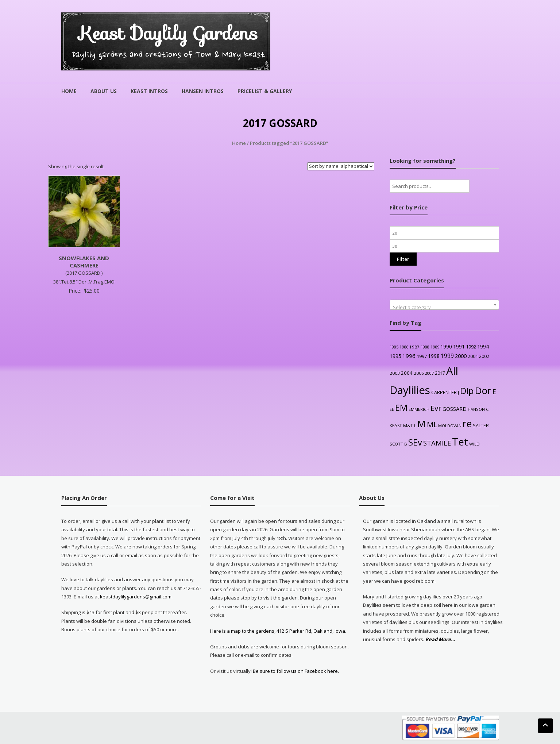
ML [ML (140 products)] (432, 425)
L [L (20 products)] (415, 426)
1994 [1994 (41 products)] (483, 346)
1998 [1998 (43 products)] (434, 356)
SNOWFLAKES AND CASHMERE (84, 262)
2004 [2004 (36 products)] (407, 373)
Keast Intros (149, 91)
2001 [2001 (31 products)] (473, 356)
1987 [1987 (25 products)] (414, 347)
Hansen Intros (203, 91)
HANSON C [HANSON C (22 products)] (478, 409)
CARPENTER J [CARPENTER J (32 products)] (445, 392)
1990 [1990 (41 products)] (446, 346)
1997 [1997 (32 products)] (422, 356)
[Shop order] (341, 166)
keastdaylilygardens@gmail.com (136, 597)
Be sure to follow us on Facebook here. (295, 671)
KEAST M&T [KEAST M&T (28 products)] (401, 426)
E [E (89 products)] (494, 392)
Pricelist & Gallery (265, 91)
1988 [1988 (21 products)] (425, 347)
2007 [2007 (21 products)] (429, 373)
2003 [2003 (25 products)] (395, 373)
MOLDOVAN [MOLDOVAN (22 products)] (450, 426)
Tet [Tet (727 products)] (460, 442)
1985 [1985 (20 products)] (394, 347)
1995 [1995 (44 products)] (395, 356)
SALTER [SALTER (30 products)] (481, 426)
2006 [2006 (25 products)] (419, 373)
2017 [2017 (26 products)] (440, 373)
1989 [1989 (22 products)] (435, 347)
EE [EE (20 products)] (392, 409)
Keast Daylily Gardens (168, 33)
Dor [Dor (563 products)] (483, 390)
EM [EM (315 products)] (401, 408)
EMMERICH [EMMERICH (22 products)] (419, 409)
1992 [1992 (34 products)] (471, 347)
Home (69, 91)
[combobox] (444, 305)
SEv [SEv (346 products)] (415, 442)
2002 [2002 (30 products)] (484, 356)
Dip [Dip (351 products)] (467, 391)
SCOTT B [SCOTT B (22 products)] (398, 444)
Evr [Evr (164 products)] (436, 408)
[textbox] (444, 307)
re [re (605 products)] (467, 424)
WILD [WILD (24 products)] (474, 444)
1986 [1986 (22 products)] (404, 347)
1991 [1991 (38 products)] (459, 346)
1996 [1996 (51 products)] (409, 356)
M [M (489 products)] (422, 424)
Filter (403, 259)
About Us (104, 91)
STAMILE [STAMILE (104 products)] (437, 443)
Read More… (440, 639)
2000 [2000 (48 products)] (461, 356)
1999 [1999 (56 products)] (447, 356)
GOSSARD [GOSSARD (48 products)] (455, 409)
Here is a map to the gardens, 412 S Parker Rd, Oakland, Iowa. (278, 631)
